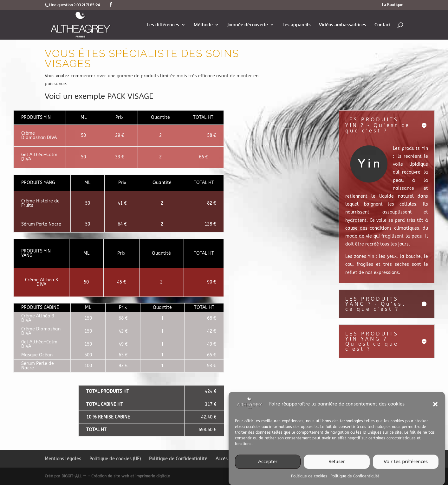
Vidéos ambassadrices (343, 25)
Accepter (268, 467)
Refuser (337, 467)
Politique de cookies (309, 481)
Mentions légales (63, 459)
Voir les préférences (406, 467)
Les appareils (297, 25)
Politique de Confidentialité (355, 481)
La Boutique (393, 5)
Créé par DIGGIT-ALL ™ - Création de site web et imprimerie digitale (107, 476)
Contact (383, 25)
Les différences (163, 25)
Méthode (203, 25)
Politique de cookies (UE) (115, 459)
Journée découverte (248, 25)
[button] (435, 409)
